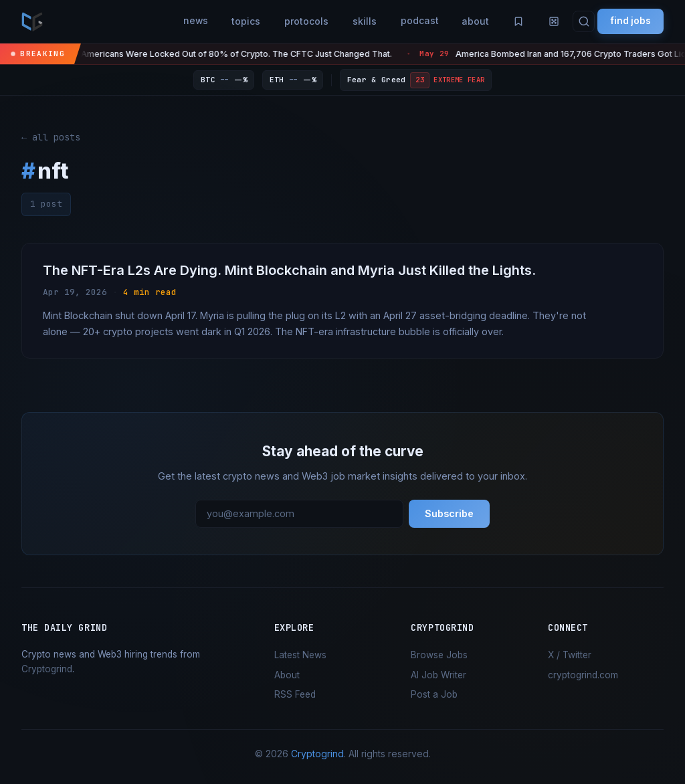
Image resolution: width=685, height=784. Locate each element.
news (189, 21)
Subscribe (449, 515)
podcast (414, 21)
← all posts (51, 137)
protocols (301, 21)
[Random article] (551, 21)
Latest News (300, 656)
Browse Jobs (439, 656)
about (471, 21)
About (287, 676)
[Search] (582, 22)
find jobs (629, 21)
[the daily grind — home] (32, 21)
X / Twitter (570, 656)
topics (240, 21)
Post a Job (434, 695)
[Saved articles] (515, 21)
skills (359, 21)
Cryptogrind (47, 670)
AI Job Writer (438, 676)
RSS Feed (295, 695)
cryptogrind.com (583, 676)
